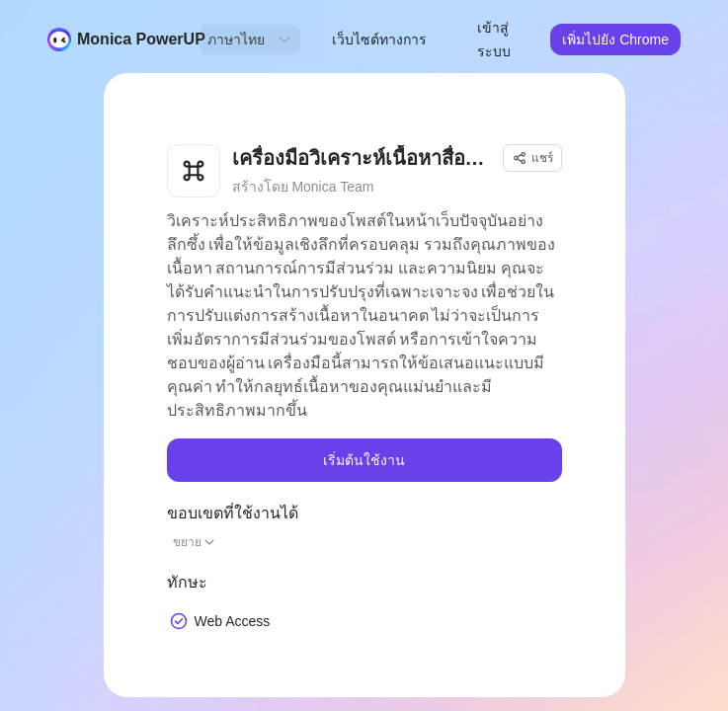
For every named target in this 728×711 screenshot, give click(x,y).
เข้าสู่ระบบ (494, 39)
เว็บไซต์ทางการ (379, 39)
